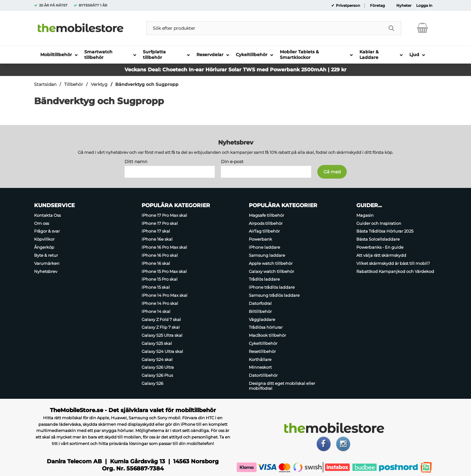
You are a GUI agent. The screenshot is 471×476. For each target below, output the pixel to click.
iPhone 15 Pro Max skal (164, 271)
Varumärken (47, 263)
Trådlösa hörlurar (266, 327)
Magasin (365, 215)
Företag (377, 6)
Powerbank (260, 239)
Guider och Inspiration (379, 223)
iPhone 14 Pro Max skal (165, 295)
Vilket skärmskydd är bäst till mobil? (393, 263)
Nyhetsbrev (46, 271)
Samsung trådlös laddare (274, 295)
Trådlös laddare (264, 279)
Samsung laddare (267, 255)
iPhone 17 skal (156, 231)
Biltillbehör (260, 311)
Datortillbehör (263, 375)
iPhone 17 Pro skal (160, 223)
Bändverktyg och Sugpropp (147, 84)
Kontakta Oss (47, 215)
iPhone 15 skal (156, 287)
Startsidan (45, 84)
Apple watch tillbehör (271, 263)
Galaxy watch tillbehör (271, 271)
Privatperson (348, 6)
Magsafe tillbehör (266, 215)
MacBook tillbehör (267, 335)
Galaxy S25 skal (157, 343)
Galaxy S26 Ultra (158, 367)
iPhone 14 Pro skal (160, 303)
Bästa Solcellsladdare (378, 239)
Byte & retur (46, 255)
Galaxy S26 (152, 383)
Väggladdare (262, 319)
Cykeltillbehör (263, 343)
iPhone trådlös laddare (272, 287)
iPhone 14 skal (156, 311)
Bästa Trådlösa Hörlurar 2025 (385, 231)
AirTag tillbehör (264, 231)
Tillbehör (74, 84)
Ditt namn (136, 162)
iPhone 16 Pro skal (160, 255)
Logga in (424, 6)
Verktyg (99, 84)
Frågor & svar (47, 231)
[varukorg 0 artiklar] (423, 28)
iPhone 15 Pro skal (160, 279)
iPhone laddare (264, 247)
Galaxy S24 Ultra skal (162, 351)
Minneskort (260, 367)
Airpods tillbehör (266, 223)
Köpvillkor (44, 239)
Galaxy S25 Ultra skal (162, 335)
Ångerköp (44, 247)
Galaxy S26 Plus (157, 375)
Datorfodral (260, 303)
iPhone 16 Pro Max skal (164, 247)
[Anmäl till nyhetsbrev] (332, 172)
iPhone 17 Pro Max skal (164, 215)
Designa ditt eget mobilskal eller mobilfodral (282, 386)
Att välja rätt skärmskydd (381, 255)
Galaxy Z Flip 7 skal (161, 327)
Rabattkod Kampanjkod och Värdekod (395, 271)
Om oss (42, 223)
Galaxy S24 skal (157, 359)
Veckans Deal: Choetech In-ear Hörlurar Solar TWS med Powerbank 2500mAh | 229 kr (235, 70)
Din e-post (232, 162)
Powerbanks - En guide (380, 247)
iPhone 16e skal (157, 239)
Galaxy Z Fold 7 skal (161, 319)
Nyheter (404, 6)
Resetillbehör (262, 351)
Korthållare (260, 359)
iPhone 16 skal (156, 263)
